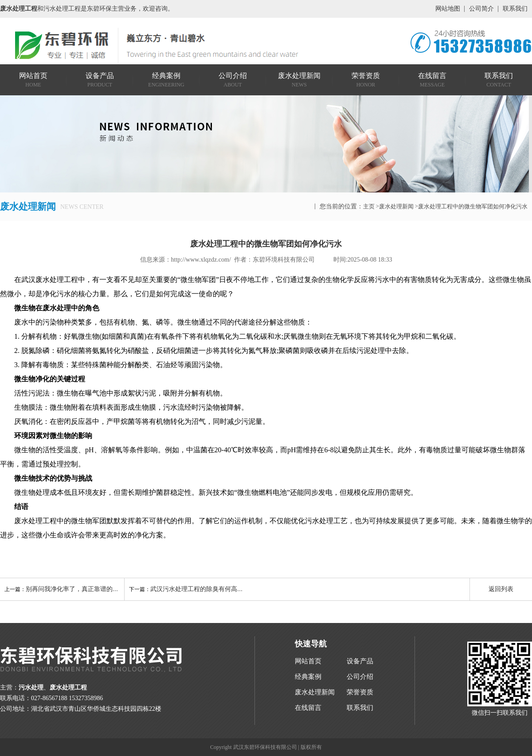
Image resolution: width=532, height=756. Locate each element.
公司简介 (481, 9)
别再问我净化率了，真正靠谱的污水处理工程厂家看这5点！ (108, 589)
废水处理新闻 (396, 206)
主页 (369, 206)
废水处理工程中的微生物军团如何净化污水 (473, 206)
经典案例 (308, 677)
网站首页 (308, 661)
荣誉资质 (360, 692)
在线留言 (308, 708)
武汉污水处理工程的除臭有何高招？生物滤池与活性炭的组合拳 (237, 589)
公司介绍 (360, 677)
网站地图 (448, 9)
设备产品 (360, 661)
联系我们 (515, 9)
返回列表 (501, 589)
